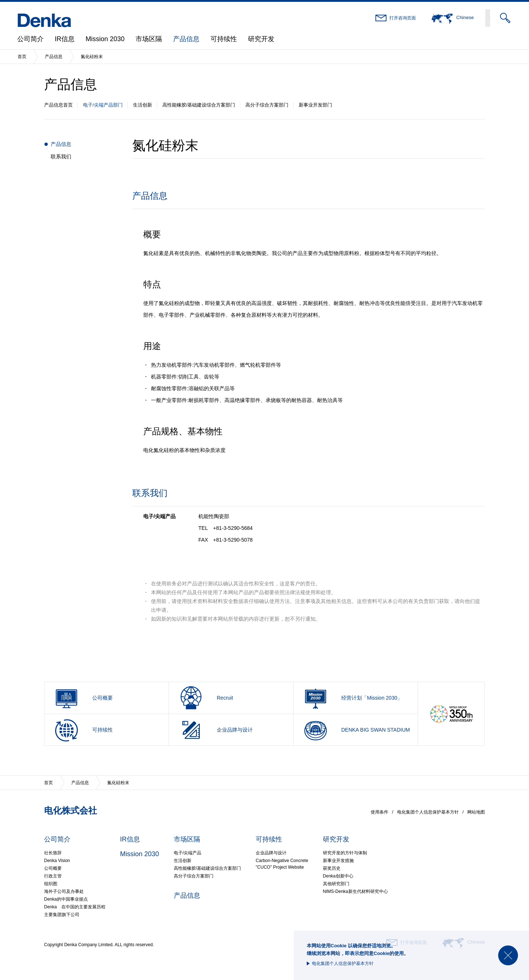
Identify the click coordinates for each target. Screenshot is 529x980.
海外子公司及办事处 (64, 891)
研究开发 (261, 39)
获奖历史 (332, 868)
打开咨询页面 (403, 18)
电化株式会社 (71, 810)
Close (508, 955)
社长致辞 (53, 853)
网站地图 (476, 812)
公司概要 (53, 868)
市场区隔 (149, 39)
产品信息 (186, 39)
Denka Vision (57, 861)
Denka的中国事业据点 (66, 899)
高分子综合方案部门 (267, 105)
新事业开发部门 (315, 105)
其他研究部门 (336, 884)
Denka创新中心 (338, 876)
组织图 (51, 884)
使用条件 (379, 812)
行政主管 (53, 876)
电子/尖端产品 (188, 853)
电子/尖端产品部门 (103, 105)
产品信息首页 (58, 105)
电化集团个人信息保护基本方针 (343, 963)
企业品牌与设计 (271, 853)
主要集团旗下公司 (62, 915)
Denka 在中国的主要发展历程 (75, 907)
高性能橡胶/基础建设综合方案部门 (199, 105)
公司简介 (30, 39)
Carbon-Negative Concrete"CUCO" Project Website (282, 864)
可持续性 (224, 39)
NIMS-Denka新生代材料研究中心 (355, 891)
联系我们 (61, 157)
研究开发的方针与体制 (345, 853)
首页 (22, 57)
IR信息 (65, 39)
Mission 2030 (105, 39)
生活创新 (143, 105)
